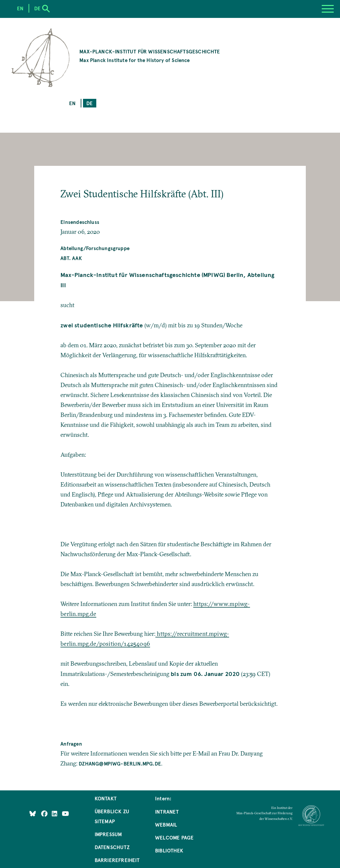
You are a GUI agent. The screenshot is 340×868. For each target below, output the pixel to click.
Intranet (167, 811)
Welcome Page (174, 837)
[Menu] (328, 9)
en (72, 103)
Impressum (108, 834)
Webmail (166, 824)
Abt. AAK (71, 258)
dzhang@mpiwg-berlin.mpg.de (120, 763)
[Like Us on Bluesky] (33, 813)
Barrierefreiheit (117, 860)
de (89, 103)
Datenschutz (112, 847)
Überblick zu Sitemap (112, 816)
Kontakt (106, 798)
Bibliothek (169, 850)
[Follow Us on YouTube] (65, 813)
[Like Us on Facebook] (45, 813)
